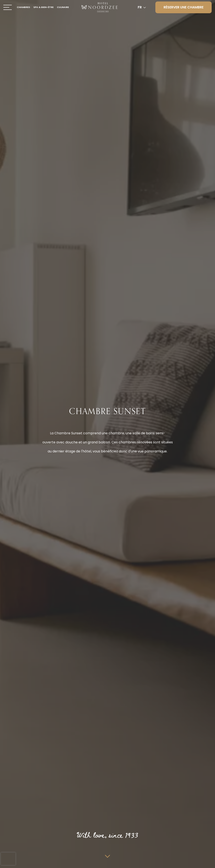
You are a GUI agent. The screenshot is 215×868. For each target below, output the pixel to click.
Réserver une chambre (184, 7)
